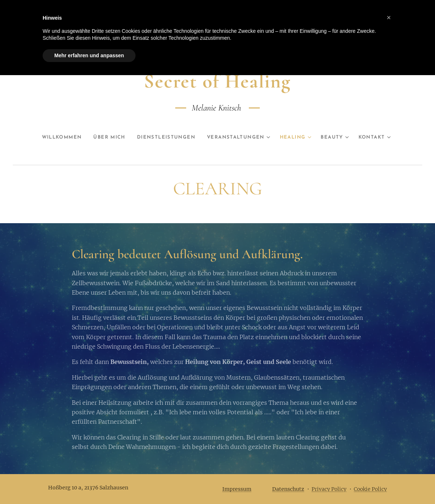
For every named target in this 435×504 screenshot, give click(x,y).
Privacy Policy (329, 489)
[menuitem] (53, 137)
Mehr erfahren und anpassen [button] (89, 55)
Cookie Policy (370, 489)
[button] (389, 18)
